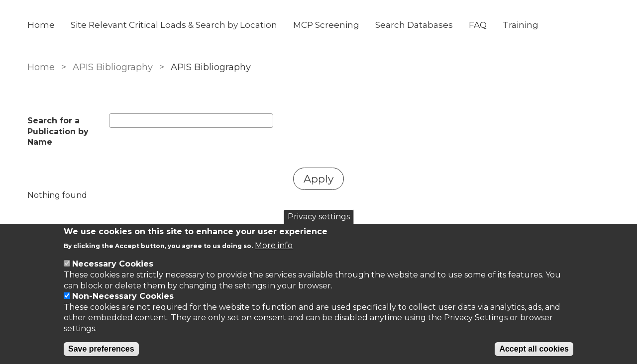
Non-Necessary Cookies (123, 296)
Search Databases (414, 25)
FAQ (478, 25)
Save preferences (101, 349)
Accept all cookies (534, 349)
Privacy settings (319, 217)
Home (41, 25)
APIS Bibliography (113, 67)
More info (274, 245)
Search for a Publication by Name (58, 131)
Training (521, 25)
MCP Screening (326, 25)
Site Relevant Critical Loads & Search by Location (174, 25)
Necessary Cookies (113, 264)
